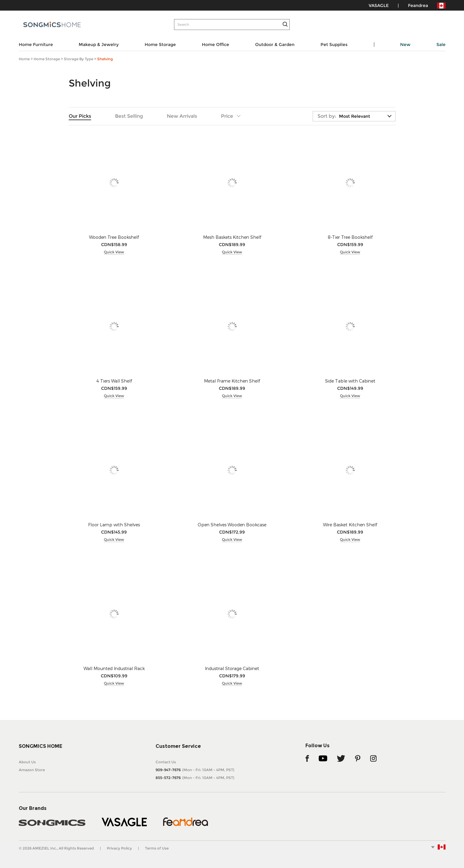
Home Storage (47, 59)
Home (24, 59)
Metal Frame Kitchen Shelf (232, 381)
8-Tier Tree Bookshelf (350, 237)
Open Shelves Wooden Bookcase (232, 525)
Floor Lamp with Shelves (114, 525)
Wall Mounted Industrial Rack (114, 668)
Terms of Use (157, 848)
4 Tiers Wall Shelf (114, 381)
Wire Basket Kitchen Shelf (350, 525)
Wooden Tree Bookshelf (114, 237)
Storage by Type (79, 59)
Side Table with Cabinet (350, 381)
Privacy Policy (119, 848)
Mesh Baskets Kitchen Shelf (232, 237)
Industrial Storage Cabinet (232, 668)
